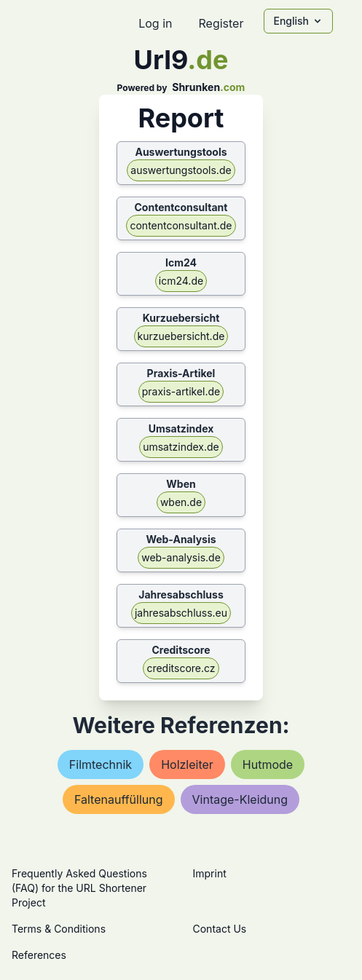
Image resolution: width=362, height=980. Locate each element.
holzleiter (187, 764)
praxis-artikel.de (181, 391)
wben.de (181, 502)
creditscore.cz (181, 668)
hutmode (268, 764)
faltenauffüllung (119, 799)
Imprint (210, 873)
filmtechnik (101, 764)
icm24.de (181, 281)
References (39, 955)
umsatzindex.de (181, 447)
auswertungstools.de (181, 170)
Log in (155, 23)
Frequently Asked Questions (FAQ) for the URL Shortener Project (79, 888)
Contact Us (220, 929)
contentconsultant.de (181, 225)
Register (221, 23)
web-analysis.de (181, 557)
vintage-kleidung (240, 799)
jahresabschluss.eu (181, 613)
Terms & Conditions (59, 929)
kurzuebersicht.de (181, 336)
